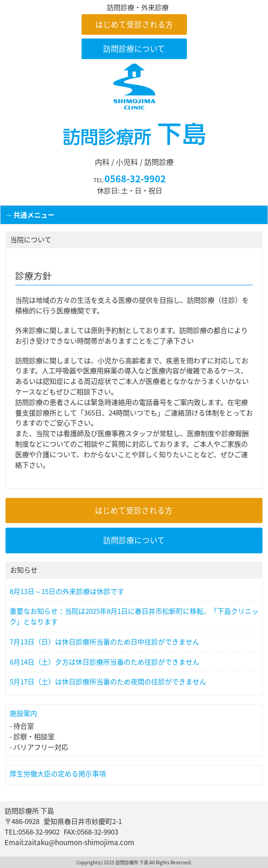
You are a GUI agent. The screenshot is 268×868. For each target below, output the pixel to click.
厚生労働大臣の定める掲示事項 (58, 773)
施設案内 (23, 713)
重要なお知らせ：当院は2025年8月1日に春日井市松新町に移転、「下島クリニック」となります (134, 616)
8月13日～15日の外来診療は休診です (67, 591)
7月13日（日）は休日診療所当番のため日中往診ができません (104, 642)
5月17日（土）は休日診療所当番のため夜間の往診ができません (108, 682)
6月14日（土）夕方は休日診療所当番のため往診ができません (104, 662)
